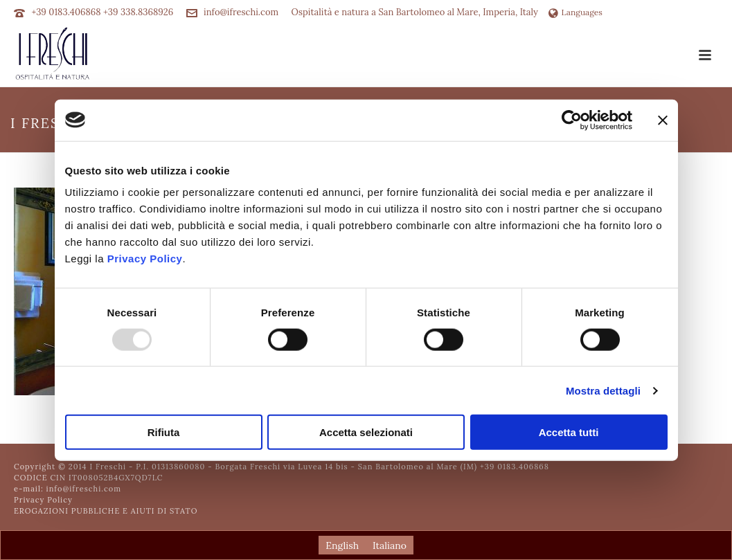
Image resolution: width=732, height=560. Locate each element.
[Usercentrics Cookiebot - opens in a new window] (572, 120)
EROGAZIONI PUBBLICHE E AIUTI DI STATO (106, 511)
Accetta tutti (569, 432)
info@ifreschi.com (241, 12)
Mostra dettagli (603, 390)
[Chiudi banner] (663, 120)
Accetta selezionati (366, 432)
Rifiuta (164, 432)
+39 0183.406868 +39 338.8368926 (102, 12)
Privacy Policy (145, 259)
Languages (575, 12)
